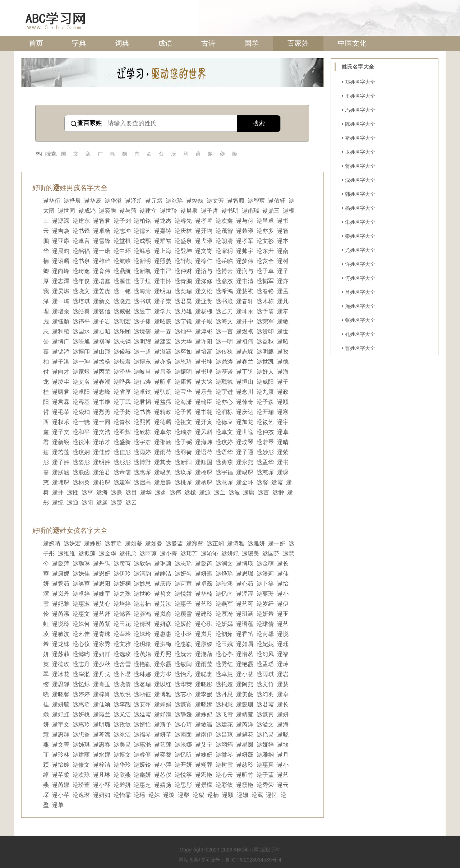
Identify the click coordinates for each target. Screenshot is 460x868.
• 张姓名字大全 (358, 320)
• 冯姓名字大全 (358, 110)
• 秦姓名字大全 (358, 236)
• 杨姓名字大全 (358, 208)
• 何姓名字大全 (358, 278)
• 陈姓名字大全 (358, 124)
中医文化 (352, 43)
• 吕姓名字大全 (358, 292)
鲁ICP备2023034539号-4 (253, 860)
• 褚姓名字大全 (358, 138)
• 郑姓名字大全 (358, 82)
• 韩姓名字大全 (358, 194)
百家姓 (298, 43)
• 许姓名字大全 (358, 264)
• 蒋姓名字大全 (358, 166)
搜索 (259, 123)
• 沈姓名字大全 (358, 180)
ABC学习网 (246, 850)
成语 (165, 43)
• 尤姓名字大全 (358, 250)
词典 (122, 43)
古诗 (208, 43)
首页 (36, 43)
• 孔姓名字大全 (358, 334)
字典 (79, 43)
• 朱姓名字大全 (358, 222)
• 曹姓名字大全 (358, 348)
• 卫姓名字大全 (358, 152)
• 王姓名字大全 (358, 96)
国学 (252, 43)
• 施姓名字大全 (358, 306)
